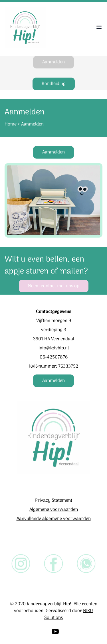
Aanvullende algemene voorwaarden (54, 519)
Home (11, 124)
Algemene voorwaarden (54, 510)
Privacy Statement (54, 501)
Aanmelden (53, 62)
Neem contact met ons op (54, 286)
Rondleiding (54, 84)
